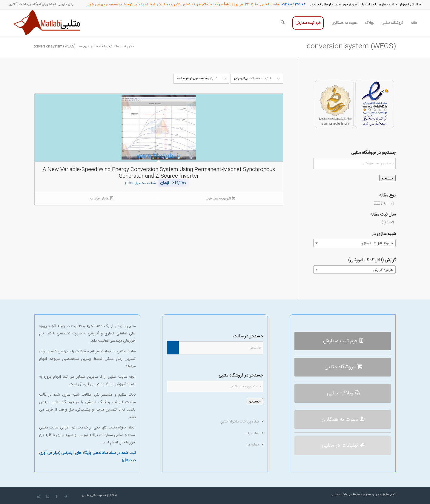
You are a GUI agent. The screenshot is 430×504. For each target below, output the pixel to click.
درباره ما (253, 445)
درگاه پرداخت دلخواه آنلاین (240, 422)
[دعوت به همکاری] (343, 420)
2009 (390, 222)
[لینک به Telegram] (66, 497)
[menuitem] (57, 4)
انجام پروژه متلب (122, 428)
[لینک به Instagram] (48, 497)
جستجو (387, 178)
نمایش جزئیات (102, 199)
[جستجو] (283, 23)
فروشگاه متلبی (63, 402)
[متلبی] (48, 23)
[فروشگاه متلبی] (343, 367)
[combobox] (354, 243)
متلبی (334, 495)
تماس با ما (252, 433)
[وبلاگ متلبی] (343, 393)
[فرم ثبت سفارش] (343, 341)
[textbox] (354, 243)
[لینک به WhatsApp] (39, 497)
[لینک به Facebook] (57, 497)
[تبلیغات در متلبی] (343, 446)
